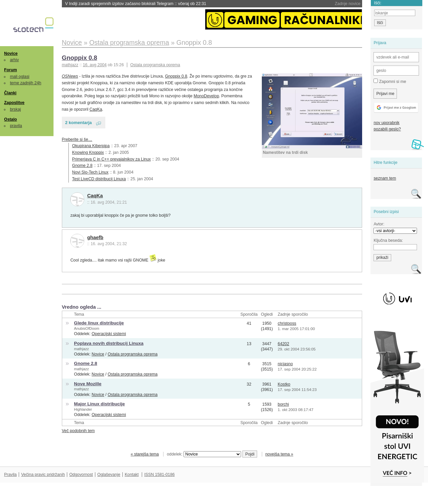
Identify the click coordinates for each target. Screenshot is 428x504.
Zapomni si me (390, 81)
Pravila (10, 475)
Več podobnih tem (78, 431)
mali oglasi (20, 77)
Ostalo (10, 119)
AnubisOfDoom (86, 328)
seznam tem (385, 178)
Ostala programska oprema (155, 65)
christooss (287, 323)
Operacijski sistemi (109, 334)
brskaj (16, 109)
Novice (11, 54)
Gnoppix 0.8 (80, 58)
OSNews (70, 76)
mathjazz (81, 349)
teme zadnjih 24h (26, 83)
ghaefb (95, 237)
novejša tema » (279, 454)
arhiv (15, 60)
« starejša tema (145, 454)
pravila (16, 126)
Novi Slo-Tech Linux (90, 172)
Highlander (83, 409)
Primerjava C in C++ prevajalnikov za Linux (112, 159)
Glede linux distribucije (99, 323)
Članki (10, 93)
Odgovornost (81, 475)
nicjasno (285, 364)
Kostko (284, 384)
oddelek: (204, 454)
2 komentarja (79, 123)
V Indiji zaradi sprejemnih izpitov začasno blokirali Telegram (136, 4)
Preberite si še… (77, 139)
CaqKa (96, 109)
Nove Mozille (88, 384)
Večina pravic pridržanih (43, 475)
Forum (10, 70)
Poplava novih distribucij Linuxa (109, 343)
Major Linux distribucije (99, 404)
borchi (284, 404)
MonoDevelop (206, 96)
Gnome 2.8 (82, 166)
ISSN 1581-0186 (159, 475)
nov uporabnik (386, 123)
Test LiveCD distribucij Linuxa (99, 179)
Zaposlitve (14, 103)
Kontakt (132, 475)
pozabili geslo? (387, 129)
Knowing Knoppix (88, 153)
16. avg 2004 (95, 65)
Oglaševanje (109, 475)
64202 (284, 344)
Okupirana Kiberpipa (91, 146)
